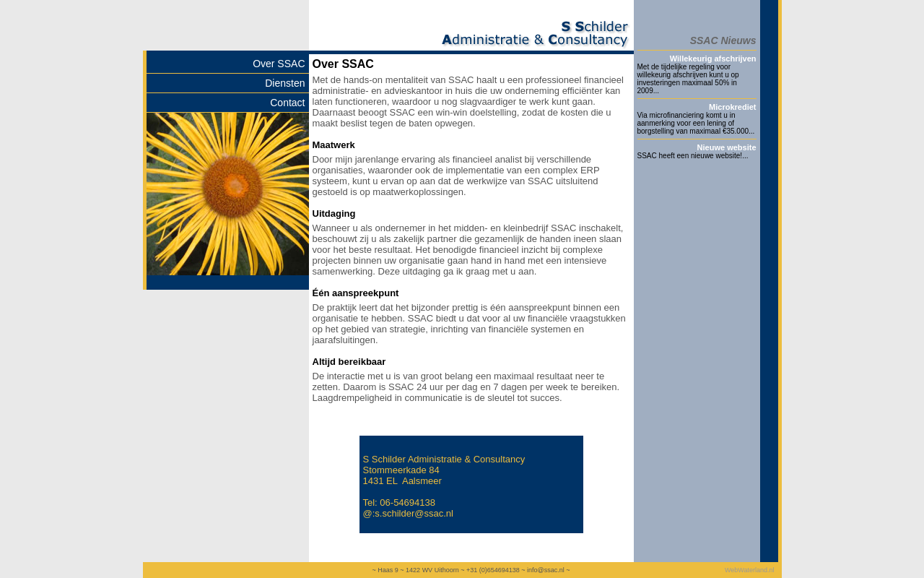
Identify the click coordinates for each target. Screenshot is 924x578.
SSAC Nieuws (723, 40)
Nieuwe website (727, 147)
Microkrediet (732, 107)
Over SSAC (279, 64)
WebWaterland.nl (750, 570)
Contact (287, 103)
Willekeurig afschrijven (713, 59)
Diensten (285, 83)
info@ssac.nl (546, 570)
